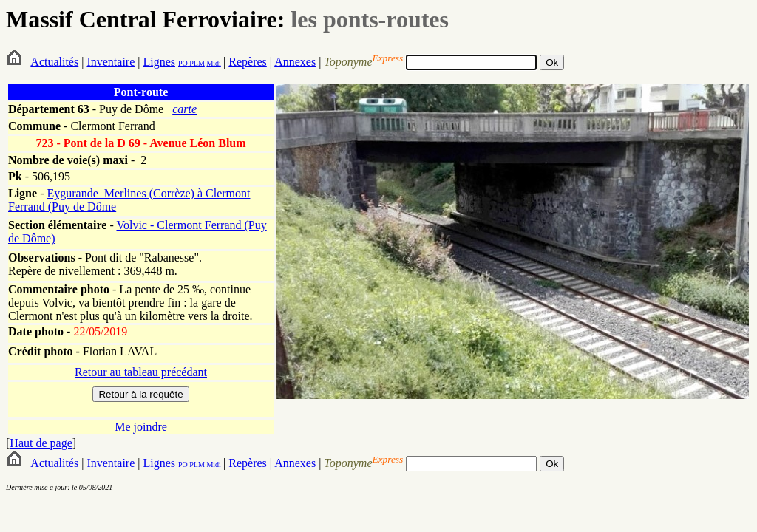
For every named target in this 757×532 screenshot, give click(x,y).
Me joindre (141, 427)
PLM (196, 63)
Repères (248, 62)
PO (183, 63)
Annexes (295, 62)
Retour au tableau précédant (141, 372)
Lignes (159, 62)
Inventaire (111, 62)
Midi (213, 63)
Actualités (54, 62)
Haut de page (41, 443)
